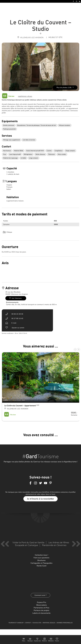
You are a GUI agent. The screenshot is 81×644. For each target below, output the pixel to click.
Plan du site (37, 623)
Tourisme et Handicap (16, 623)
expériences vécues (25, 96)
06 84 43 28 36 (17, 314)
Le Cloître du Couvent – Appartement (20, 405)
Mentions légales (49, 623)
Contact (28, 623)
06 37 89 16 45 (17, 318)
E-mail (14, 323)
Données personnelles (65, 623)
